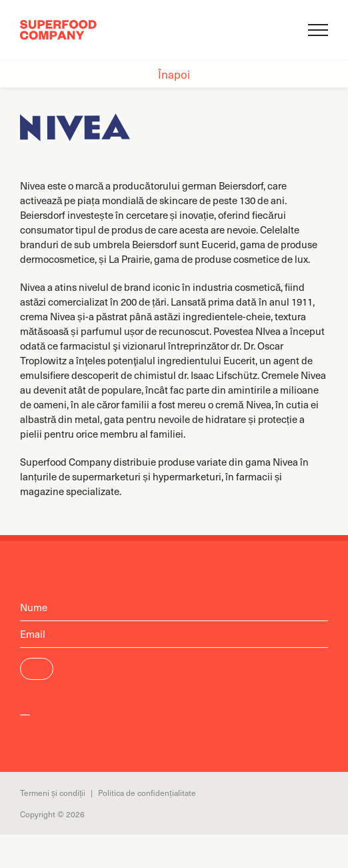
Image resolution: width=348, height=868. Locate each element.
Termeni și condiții (53, 793)
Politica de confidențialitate (147, 793)
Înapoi (174, 74)
